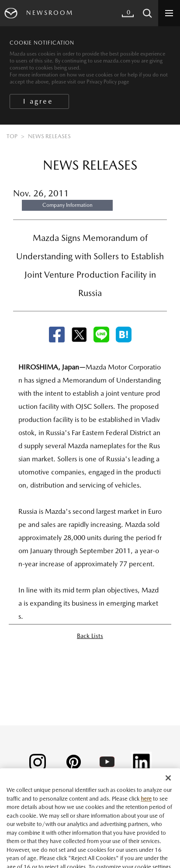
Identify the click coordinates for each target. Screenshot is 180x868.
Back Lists (90, 636)
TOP (12, 136)
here (146, 807)
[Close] (168, 786)
